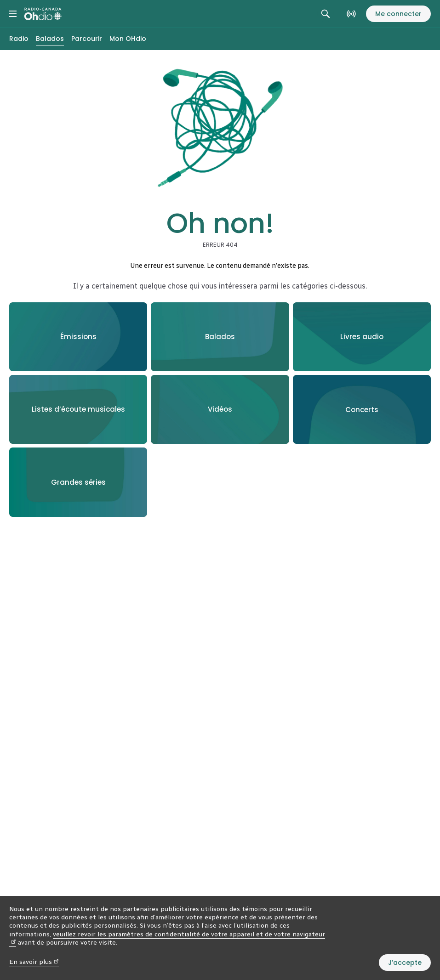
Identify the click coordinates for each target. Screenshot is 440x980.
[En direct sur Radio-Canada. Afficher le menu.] (351, 14)
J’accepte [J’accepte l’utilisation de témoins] (405, 963)
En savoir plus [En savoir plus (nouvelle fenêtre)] (34, 962)
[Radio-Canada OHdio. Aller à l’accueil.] (43, 14)
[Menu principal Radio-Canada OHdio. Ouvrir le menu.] (13, 14)
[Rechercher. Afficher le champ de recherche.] (326, 14)
